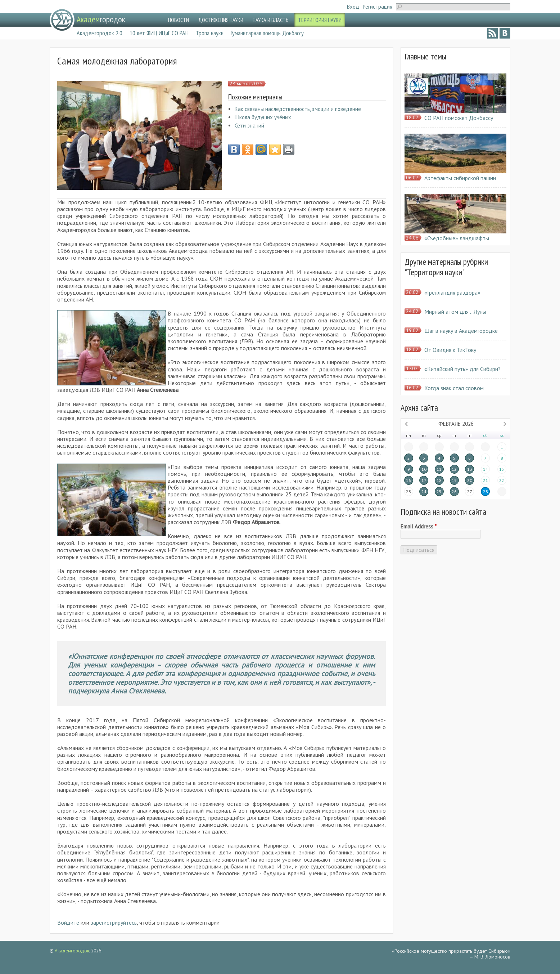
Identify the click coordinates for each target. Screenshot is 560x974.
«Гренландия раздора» (452, 292)
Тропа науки (210, 33)
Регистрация (378, 7)
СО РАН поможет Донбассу (459, 118)
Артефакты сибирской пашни (460, 178)
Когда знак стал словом (454, 388)
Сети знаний (249, 126)
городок (101, 19)
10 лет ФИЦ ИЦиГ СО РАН (159, 33)
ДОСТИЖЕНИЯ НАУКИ (221, 20)
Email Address (419, 527)
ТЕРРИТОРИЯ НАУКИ (320, 20)
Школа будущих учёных (263, 117)
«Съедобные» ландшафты (457, 238)
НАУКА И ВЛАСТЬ (271, 20)
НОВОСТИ (179, 20)
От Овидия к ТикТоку (450, 350)
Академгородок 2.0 (100, 33)
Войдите (68, 922)
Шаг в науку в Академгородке (461, 331)
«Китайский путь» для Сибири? (462, 369)
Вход (353, 7)
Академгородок (72, 951)
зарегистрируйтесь (114, 922)
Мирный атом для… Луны (455, 312)
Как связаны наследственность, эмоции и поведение (298, 109)
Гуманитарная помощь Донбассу (267, 33)
